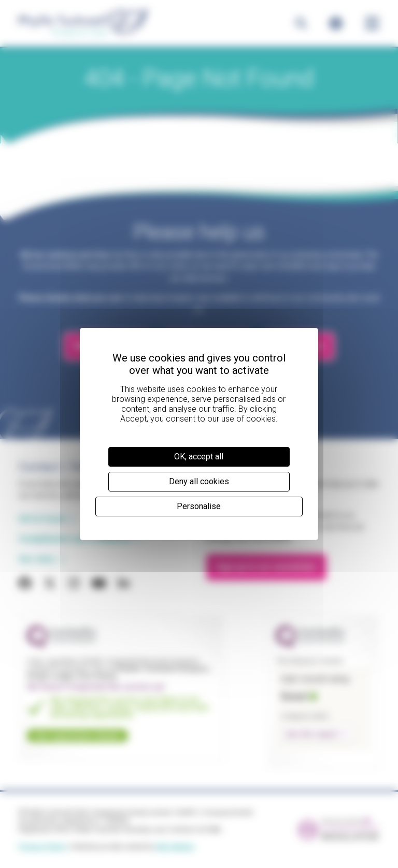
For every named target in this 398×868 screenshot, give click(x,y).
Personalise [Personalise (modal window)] (199, 506)
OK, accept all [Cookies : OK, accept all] (199, 457)
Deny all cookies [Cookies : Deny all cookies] (199, 481)
